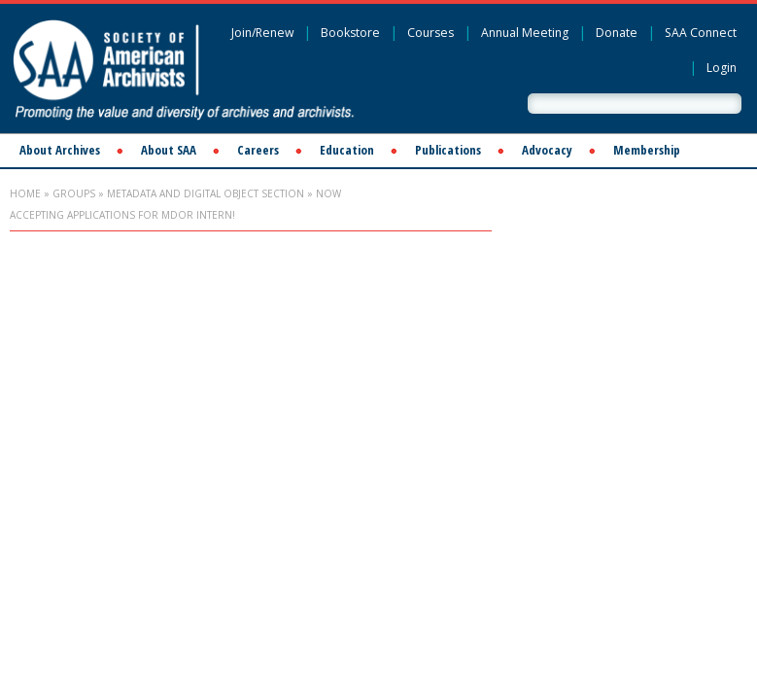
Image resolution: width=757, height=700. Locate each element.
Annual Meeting (525, 33)
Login (722, 68)
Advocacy (547, 150)
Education (347, 150)
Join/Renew (262, 33)
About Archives (60, 150)
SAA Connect (701, 33)
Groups (74, 193)
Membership (647, 150)
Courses (430, 33)
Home (25, 193)
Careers (258, 150)
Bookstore (350, 33)
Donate (617, 33)
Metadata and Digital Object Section (206, 193)
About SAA (169, 150)
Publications (448, 150)
